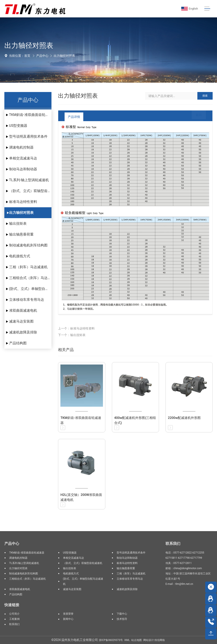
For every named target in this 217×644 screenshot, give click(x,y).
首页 (27, 56)
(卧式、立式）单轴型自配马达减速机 (30, 289)
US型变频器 (18, 126)
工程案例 (14, 619)
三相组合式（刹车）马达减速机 (30, 278)
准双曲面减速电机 (23, 310)
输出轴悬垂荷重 (21, 234)
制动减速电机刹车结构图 (28, 245)
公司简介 (14, 614)
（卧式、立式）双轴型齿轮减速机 (30, 191)
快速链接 (12, 605)
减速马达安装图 (21, 321)
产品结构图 (18, 343)
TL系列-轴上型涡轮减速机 (29, 180)
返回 (195, 117)
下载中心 (122, 614)
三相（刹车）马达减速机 (28, 267)
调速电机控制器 (21, 147)
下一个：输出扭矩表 (72, 335)
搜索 (205, 96)
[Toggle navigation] (207, 9)
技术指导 (122, 619)
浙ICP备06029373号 (111, 640)
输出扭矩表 (18, 223)
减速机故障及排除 (23, 332)
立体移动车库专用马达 (27, 300)
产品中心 (42, 56)
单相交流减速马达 (23, 158)
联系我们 (14, 624)
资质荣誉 (68, 614)
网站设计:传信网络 (154, 640)
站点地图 (137, 640)
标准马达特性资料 (23, 202)
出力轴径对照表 (64, 56)
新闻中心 (68, 619)
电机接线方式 (20, 256)
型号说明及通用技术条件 (28, 136)
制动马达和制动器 (23, 169)
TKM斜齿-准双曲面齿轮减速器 (30, 115)
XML (127, 640)
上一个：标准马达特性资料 (76, 328)
